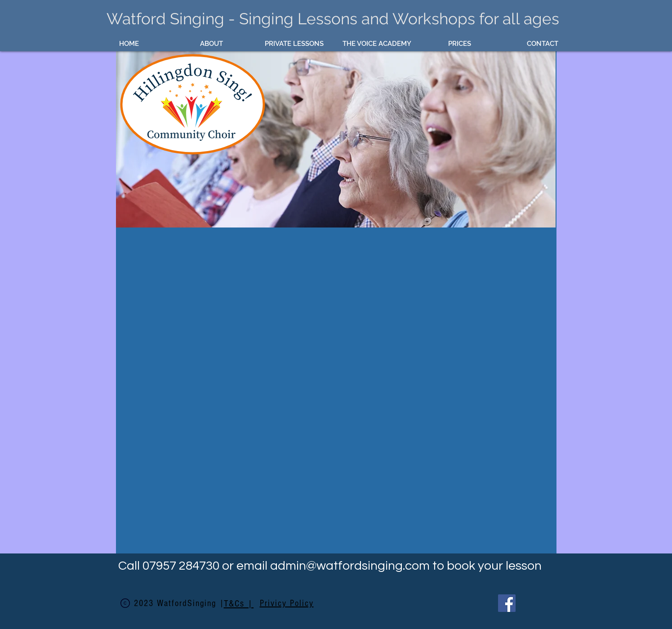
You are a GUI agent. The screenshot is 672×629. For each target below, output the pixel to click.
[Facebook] (507, 603)
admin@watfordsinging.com (350, 566)
